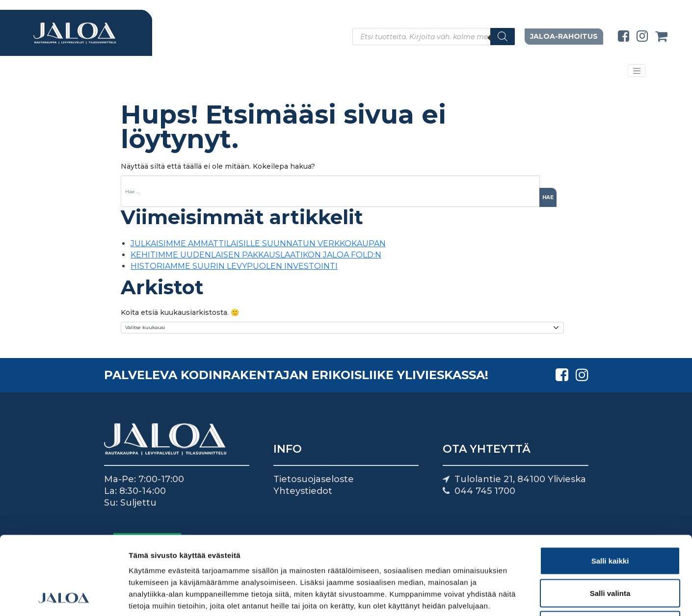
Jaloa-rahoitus (564, 36)
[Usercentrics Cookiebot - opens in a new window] (64, 597)
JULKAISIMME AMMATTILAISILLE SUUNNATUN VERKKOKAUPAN (258, 244)
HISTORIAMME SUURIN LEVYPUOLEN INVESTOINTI (234, 266)
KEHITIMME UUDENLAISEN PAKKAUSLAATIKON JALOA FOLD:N (256, 255)
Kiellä (610, 552)
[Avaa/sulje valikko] (637, 71)
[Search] (503, 37)
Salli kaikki (610, 487)
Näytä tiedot (525, 597)
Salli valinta (610, 520)
